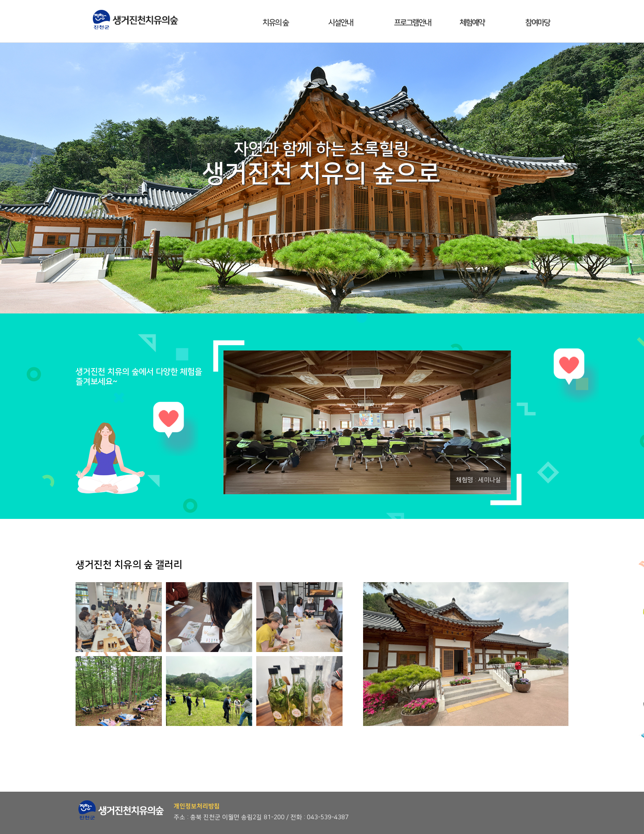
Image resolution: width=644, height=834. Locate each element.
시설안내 (340, 23)
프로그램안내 (412, 23)
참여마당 (538, 23)
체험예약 (472, 23)
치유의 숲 (275, 23)
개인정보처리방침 (197, 806)
